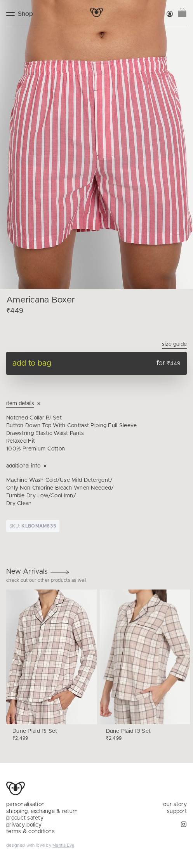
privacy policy (24, 825)
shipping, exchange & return (42, 811)
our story (175, 804)
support (177, 811)
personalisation (25, 804)
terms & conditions (30, 832)
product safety (25, 818)
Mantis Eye (63, 845)
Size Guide (174, 344)
